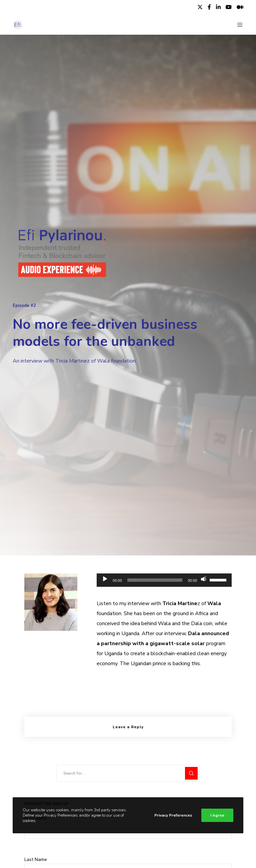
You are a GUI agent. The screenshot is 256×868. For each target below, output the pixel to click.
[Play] (104, 578)
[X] (200, 7)
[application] (164, 580)
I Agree (217, 815)
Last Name (36, 859)
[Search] (191, 773)
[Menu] (237, 25)
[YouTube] (229, 7)
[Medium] (240, 7)
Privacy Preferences (173, 815)
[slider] (155, 580)
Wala (214, 603)
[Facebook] (209, 7)
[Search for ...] (128, 773)
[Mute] (203, 578)
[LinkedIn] (218, 7)
